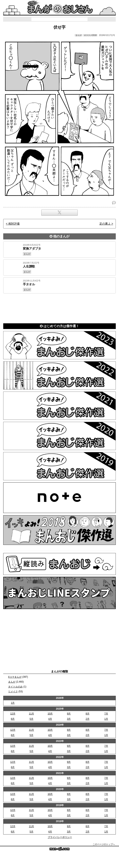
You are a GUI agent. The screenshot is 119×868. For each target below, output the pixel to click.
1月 (13, 703)
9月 (69, 714)
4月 (50, 719)
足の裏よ (105, 224)
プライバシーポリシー (60, 837)
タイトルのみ (15, 687)
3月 (69, 719)
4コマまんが (15, 677)
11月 (31, 714)
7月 (106, 714)
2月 (88, 719)
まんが (12, 682)
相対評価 (14, 224)
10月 (50, 714)
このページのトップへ (104, 844)
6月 (13, 719)
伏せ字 (59, 27)
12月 (13, 714)
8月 (88, 714)
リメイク (13, 692)
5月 (31, 719)
